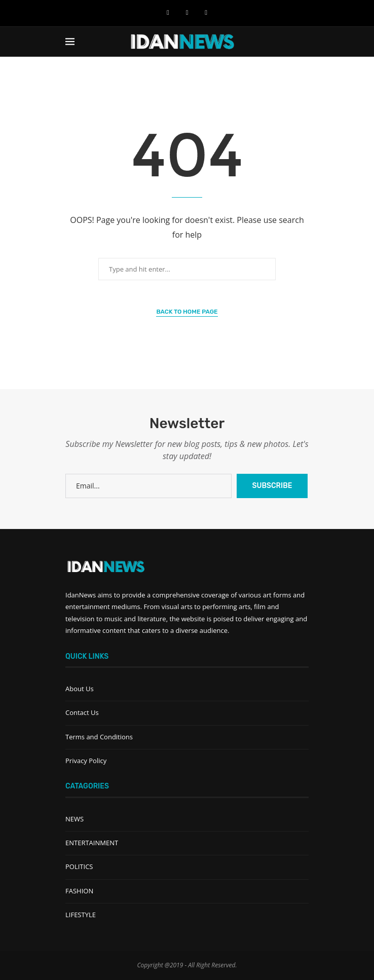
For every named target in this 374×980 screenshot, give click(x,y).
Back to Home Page (187, 312)
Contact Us (82, 712)
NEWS (74, 819)
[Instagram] (206, 12)
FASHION (79, 891)
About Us (80, 689)
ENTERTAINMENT (92, 843)
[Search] (304, 42)
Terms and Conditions (99, 737)
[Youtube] (187, 12)
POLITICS (79, 866)
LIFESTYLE (81, 915)
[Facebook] (168, 12)
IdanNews (81, 595)
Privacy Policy (86, 761)
